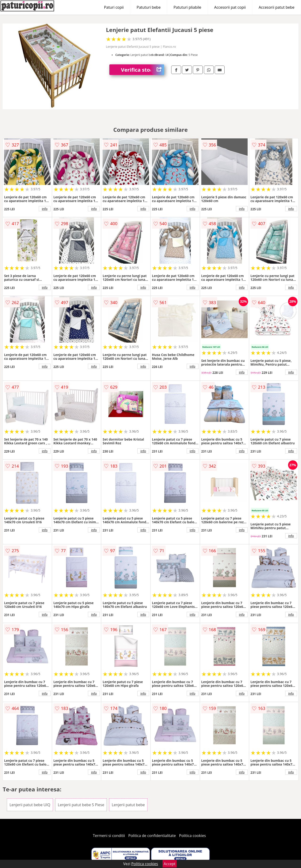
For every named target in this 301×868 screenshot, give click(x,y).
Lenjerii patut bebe (128, 805)
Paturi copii (114, 7)
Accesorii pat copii (230, 7)
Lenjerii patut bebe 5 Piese (81, 805)
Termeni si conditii (109, 836)
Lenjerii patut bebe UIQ (30, 805)
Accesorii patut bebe (277, 7)
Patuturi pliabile (187, 7)
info (45, 209)
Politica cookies (193, 836)
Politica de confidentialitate (152, 836)
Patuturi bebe (149, 7)
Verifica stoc (143, 70)
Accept (170, 864)
